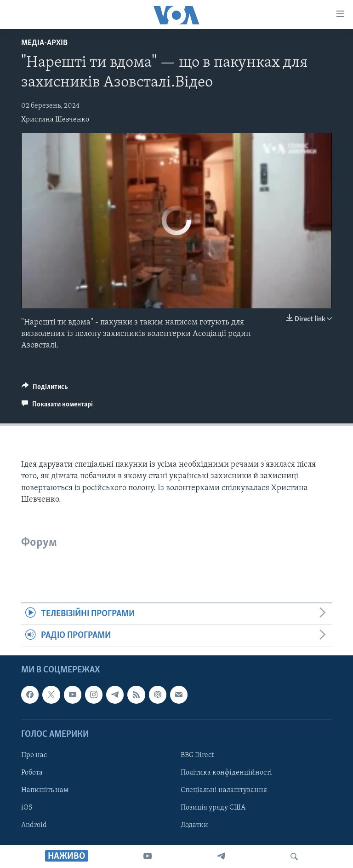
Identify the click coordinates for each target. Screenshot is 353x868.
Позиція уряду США (213, 808)
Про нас (34, 755)
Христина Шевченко (55, 120)
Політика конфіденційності (226, 773)
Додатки (194, 825)
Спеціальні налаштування (224, 790)
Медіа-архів (44, 43)
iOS (27, 808)
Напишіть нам (45, 790)
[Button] (45, 389)
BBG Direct (197, 755)
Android (34, 825)
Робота (32, 773)
